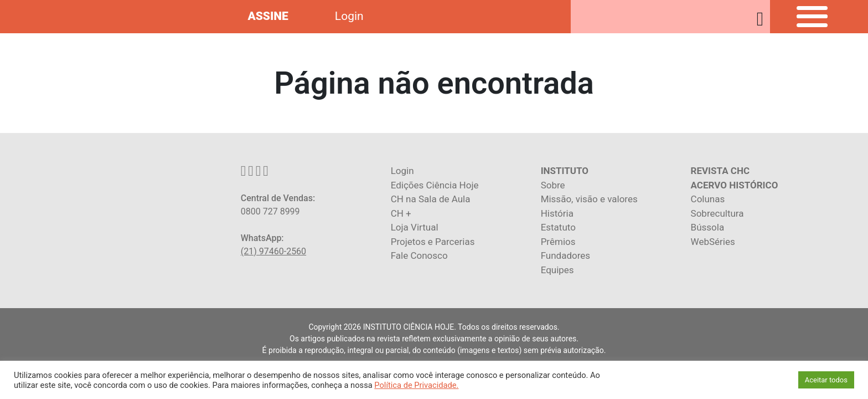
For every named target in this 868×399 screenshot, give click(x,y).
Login (349, 16)
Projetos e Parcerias (433, 242)
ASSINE (268, 16)
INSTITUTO (565, 171)
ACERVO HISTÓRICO (735, 185)
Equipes (557, 270)
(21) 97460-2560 (273, 251)
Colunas (708, 199)
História (557, 213)
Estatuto (558, 227)
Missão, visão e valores (589, 199)
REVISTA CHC (720, 171)
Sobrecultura (717, 213)
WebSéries (713, 242)
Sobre (553, 185)
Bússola (708, 227)
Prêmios (558, 242)
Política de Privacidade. (416, 385)
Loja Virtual (415, 227)
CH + (401, 213)
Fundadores (565, 255)
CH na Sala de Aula (431, 199)
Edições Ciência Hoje (435, 185)
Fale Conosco (419, 255)
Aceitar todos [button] (826, 380)
